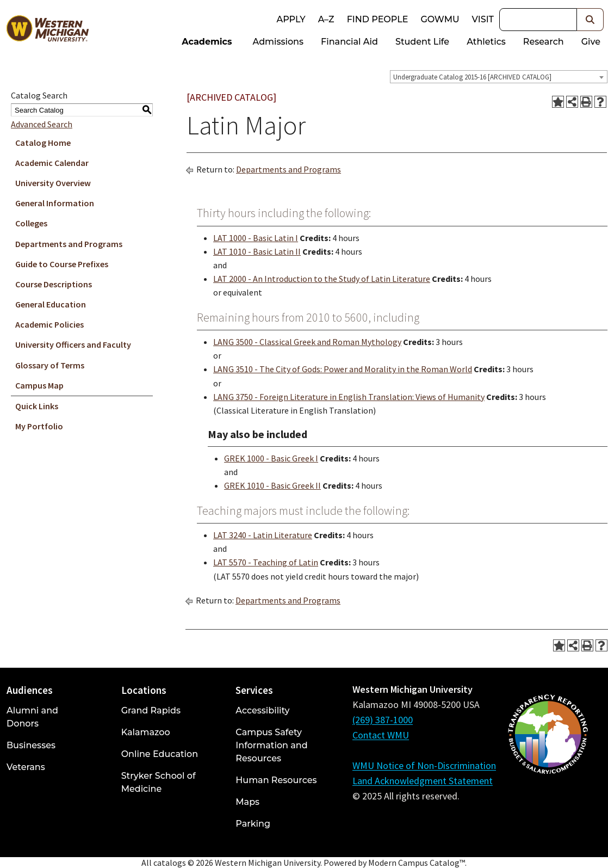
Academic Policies (49, 324)
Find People (378, 19)
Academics (207, 42)
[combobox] (499, 77)
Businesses (31, 745)
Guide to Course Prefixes (62, 264)
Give (591, 42)
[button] (590, 20)
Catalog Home (43, 143)
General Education (51, 304)
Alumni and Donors (32, 717)
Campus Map (39, 385)
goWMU (440, 19)
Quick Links (37, 406)
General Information (55, 203)
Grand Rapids (151, 710)
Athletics (486, 42)
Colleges (31, 223)
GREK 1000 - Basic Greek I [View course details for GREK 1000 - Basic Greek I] (271, 458)
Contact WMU (381, 735)
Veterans (26, 767)
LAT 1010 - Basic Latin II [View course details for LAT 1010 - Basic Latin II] (257, 251)
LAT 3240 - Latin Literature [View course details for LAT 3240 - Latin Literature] (263, 535)
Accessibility (262, 710)
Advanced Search (42, 124)
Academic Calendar (52, 163)
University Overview (53, 183)
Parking (253, 824)
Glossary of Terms (50, 365)
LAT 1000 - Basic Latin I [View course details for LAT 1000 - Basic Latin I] (256, 238)
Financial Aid (349, 42)
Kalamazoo (146, 732)
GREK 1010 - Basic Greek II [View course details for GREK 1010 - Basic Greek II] (272, 485)
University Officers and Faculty (73, 344)
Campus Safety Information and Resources (271, 745)
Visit (483, 19)
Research (544, 42)
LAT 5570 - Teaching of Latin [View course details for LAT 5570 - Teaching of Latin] (266, 562)
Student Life (422, 42)
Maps (247, 802)
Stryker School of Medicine (159, 782)
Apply (291, 19)
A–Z (326, 19)
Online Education (160, 754)
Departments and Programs (69, 244)
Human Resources (276, 780)
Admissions (278, 42)
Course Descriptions (54, 284)
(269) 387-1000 (383, 720)
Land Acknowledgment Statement (423, 781)
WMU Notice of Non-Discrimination (424, 765)
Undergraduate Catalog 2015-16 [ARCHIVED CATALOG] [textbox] (472, 77)
